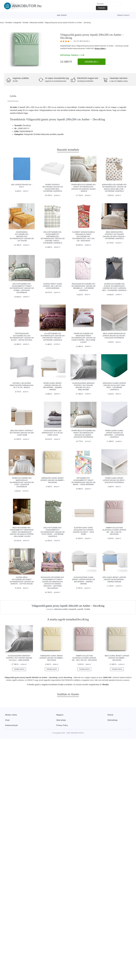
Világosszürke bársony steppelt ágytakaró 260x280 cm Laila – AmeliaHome (19, 658)
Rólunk (110, 715)
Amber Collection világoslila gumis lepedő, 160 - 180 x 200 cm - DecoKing (84, 658)
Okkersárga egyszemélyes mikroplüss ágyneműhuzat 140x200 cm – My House (22, 236)
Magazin (60, 715)
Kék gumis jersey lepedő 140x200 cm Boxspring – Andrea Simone (114, 579)
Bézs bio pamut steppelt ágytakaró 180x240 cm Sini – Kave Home (22, 433)
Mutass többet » (100, 48)
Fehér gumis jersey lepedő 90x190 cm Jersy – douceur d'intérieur (114, 480)
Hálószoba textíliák (36, 23)
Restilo (70, 48)
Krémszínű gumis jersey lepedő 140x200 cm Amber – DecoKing (53, 480)
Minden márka (11, 715)
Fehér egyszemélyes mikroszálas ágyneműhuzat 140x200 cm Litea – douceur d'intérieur (22, 482)
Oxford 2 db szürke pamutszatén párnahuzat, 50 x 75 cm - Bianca (22, 385)
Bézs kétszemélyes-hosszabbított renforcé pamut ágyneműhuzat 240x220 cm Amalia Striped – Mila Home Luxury (22, 532)
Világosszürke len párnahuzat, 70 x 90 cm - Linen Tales (53, 433)
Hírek (7, 720)
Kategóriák (17, 23)
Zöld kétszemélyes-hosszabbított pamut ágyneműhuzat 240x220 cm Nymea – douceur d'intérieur (22, 288)
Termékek (9, 23)
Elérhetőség (112, 720)
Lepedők (80, 609)
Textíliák (25, 23)
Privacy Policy (123, 15)
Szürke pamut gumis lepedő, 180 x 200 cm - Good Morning (53, 286)
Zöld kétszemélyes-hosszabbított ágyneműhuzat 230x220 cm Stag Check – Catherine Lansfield (52, 532)
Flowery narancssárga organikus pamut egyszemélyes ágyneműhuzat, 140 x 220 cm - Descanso (83, 236)
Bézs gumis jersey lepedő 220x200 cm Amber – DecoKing (117, 658)
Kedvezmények (11, 725)
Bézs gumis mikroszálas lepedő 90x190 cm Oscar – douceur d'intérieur (114, 336)
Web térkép (62, 15)
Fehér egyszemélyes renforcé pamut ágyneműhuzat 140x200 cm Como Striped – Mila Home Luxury (83, 338)
